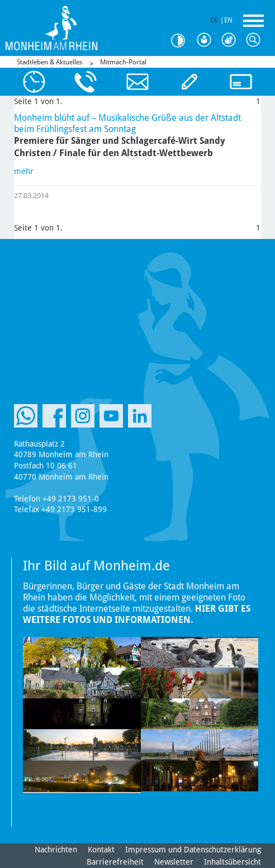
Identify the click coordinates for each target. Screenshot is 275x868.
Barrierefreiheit (115, 862)
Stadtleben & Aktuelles (49, 62)
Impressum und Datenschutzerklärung (193, 850)
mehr (24, 171)
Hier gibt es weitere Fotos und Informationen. (137, 614)
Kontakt (101, 850)
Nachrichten (56, 850)
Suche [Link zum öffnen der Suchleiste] (256, 40)
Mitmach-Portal (123, 62)
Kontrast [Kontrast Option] (182, 41)
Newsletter (174, 862)
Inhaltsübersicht (233, 862)
